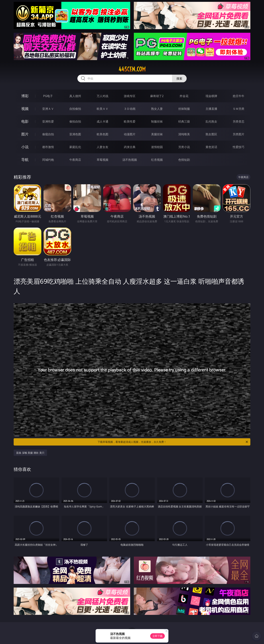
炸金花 (184, 96)
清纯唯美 (184, 134)
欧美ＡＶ (103, 109)
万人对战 (103, 96)
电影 (25, 121)
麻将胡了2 (157, 96)
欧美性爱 (130, 121)
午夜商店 (75, 160)
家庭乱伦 (75, 147)
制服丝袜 (157, 121)
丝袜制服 (184, 109)
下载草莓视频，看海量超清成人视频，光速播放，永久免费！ (173, 442)
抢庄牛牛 (239, 96)
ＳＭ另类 (239, 109)
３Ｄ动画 (130, 109)
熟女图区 (211, 134)
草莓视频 (103, 160)
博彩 (25, 96)
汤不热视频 (130, 160)
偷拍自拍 (75, 121)
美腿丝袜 (157, 134)
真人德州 (75, 96)
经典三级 (184, 121)
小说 (25, 147)
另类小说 (184, 147)
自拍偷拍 (75, 109)
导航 (25, 160)
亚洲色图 (75, 134)
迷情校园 (157, 147)
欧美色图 (103, 134)
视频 (25, 109)
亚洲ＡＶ (48, 109)
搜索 (179, 78)
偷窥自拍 (48, 134)
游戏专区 (130, 96)
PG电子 (48, 96)
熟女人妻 (157, 109)
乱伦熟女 (211, 121)
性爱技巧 (239, 147)
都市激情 (48, 147)
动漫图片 (130, 134)
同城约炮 (48, 160)
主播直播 (211, 109)
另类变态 (239, 121)
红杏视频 (157, 160)
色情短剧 (184, 160)
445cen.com (132, 69)
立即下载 (157, 636)
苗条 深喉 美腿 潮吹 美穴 (30, 453)
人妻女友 (103, 147)
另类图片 (239, 134)
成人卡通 (103, 121)
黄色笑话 (211, 147)
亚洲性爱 (48, 121)
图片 (25, 134)
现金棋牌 (211, 96)
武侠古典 (130, 147)
